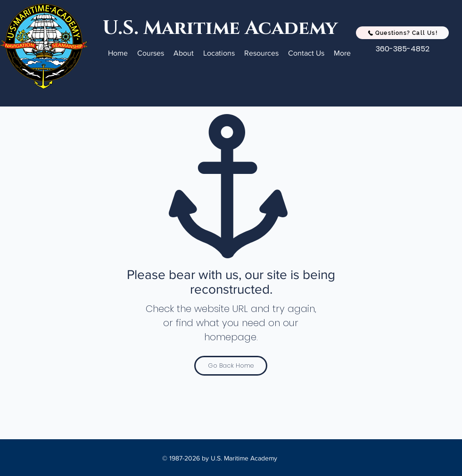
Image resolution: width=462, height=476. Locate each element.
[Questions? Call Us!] (402, 33)
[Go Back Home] (231, 366)
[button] (151, 53)
